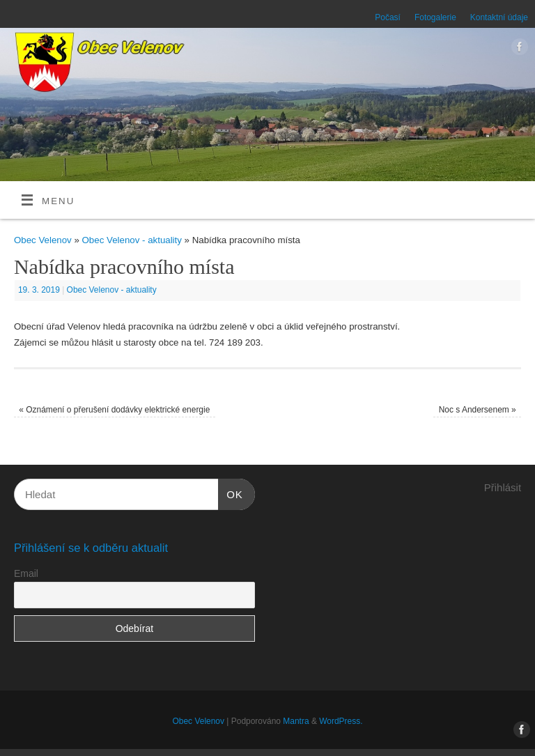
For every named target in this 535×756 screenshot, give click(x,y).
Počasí (388, 17)
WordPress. (341, 721)
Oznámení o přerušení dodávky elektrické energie (114, 410)
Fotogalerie (435, 17)
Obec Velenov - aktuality (132, 240)
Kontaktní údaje (499, 17)
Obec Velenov (43, 240)
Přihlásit (503, 487)
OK (231, 493)
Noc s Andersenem (478, 410)
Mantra (296, 721)
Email (26, 573)
